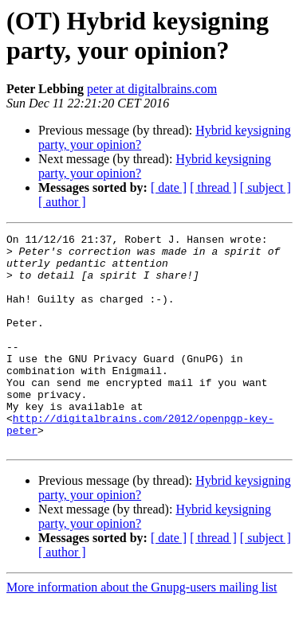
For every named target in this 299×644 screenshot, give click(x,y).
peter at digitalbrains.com (152, 89)
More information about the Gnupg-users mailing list (142, 630)
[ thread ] (213, 187)
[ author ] (62, 202)
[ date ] (169, 187)
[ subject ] (266, 187)
